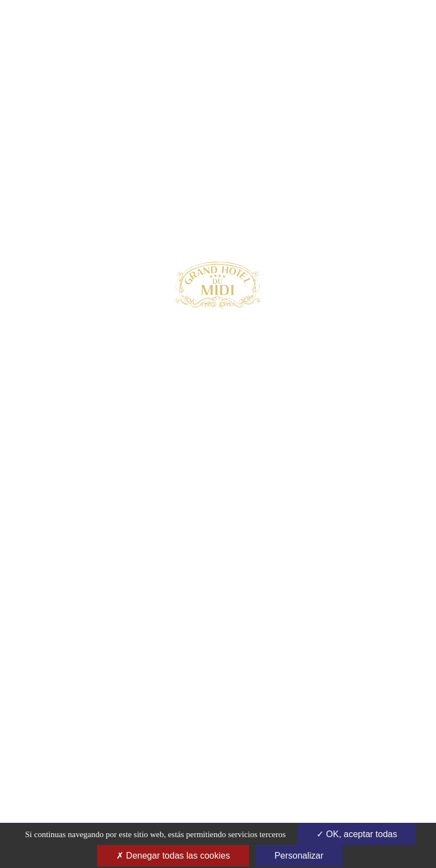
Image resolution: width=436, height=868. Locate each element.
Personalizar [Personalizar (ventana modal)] (299, 856)
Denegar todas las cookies (173, 856)
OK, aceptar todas (357, 834)
